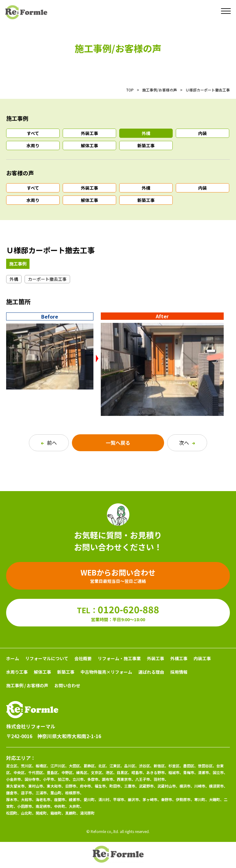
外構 (146, 133)
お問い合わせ (67, 685)
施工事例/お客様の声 (160, 90)
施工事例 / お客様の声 (27, 685)
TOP (130, 90)
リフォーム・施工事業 (119, 658)
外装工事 (89, 133)
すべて (33, 133)
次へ (187, 443)
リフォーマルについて (47, 658)
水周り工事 (17, 672)
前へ (49, 443)
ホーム (13, 658)
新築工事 (146, 145)
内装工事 (202, 658)
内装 (203, 133)
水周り (33, 145)
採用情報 (179, 672)
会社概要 (83, 658)
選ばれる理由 (151, 672)
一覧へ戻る (118, 443)
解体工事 (89, 145)
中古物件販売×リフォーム (106, 672)
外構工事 (179, 658)
